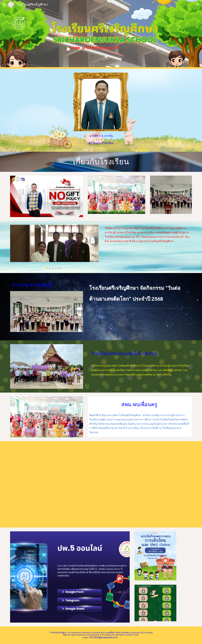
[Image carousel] (54, 247)
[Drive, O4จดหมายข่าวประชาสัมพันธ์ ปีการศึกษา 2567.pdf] (148, 484)
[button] (4, 4)
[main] (101, 140)
